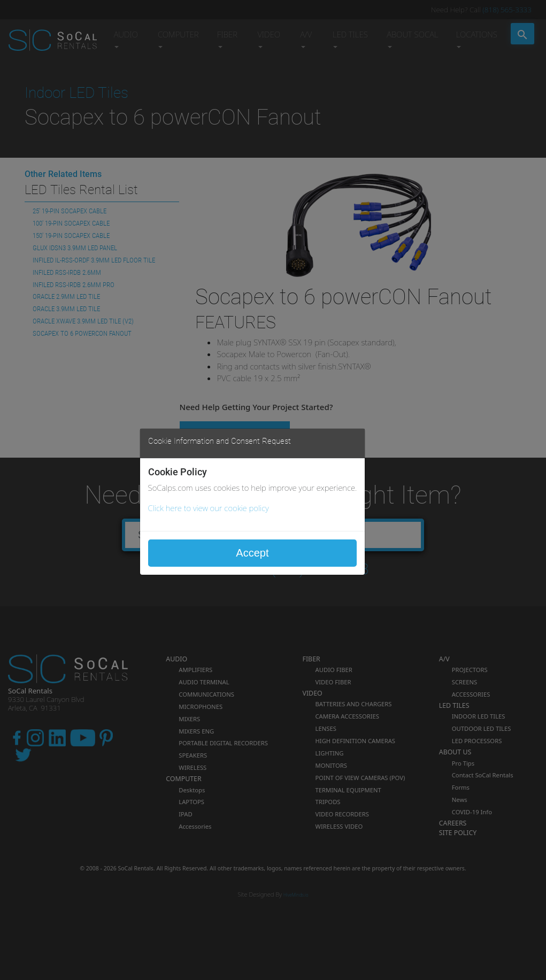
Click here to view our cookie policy (209, 508)
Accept (252, 553)
